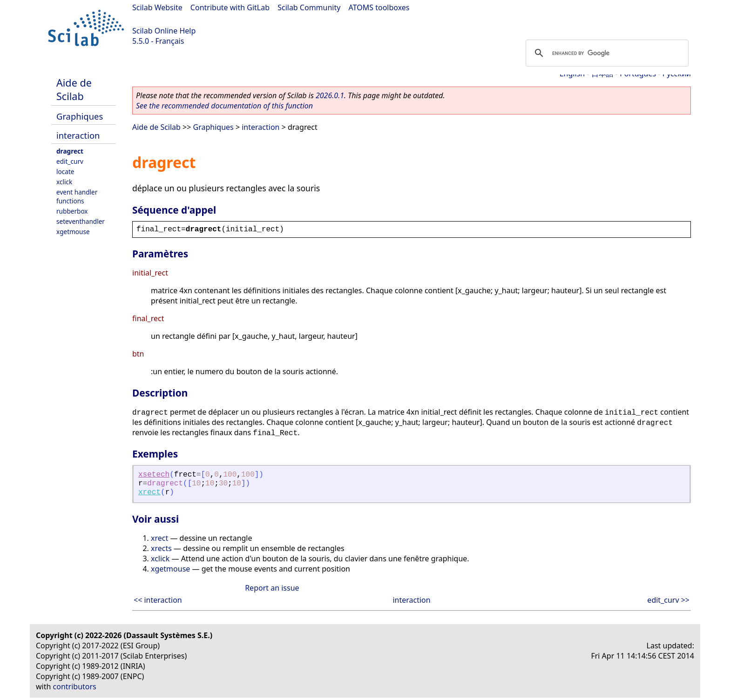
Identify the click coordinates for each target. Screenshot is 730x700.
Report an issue (272, 588)
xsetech (154, 475)
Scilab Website (157, 7)
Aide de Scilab (74, 89)
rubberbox (72, 211)
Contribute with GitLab (230, 7)
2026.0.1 (330, 95)
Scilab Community (309, 7)
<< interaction (158, 600)
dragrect (70, 151)
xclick (64, 182)
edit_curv (70, 161)
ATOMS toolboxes (379, 7)
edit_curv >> (668, 600)
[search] (606, 53)
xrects (161, 548)
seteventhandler (81, 221)
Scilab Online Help (164, 31)
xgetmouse (73, 232)
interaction (78, 135)
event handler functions (77, 196)
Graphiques (80, 116)
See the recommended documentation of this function (224, 106)
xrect (149, 492)
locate (65, 172)
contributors (75, 687)
